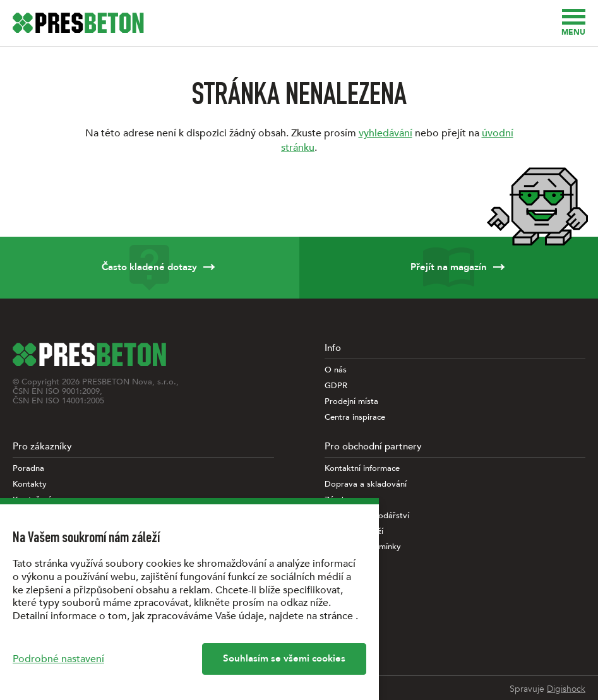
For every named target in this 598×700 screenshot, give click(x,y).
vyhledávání (386, 133)
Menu (573, 23)
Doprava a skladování (366, 484)
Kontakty (30, 484)
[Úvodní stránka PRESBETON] (78, 23)
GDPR (336, 386)
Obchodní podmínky (363, 547)
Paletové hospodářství (367, 516)
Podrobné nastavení (58, 659)
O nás (336, 370)
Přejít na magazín (449, 267)
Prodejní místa (351, 402)
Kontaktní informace (362, 469)
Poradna (28, 469)
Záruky (338, 500)
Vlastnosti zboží (354, 532)
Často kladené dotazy (150, 267)
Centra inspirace (355, 418)
